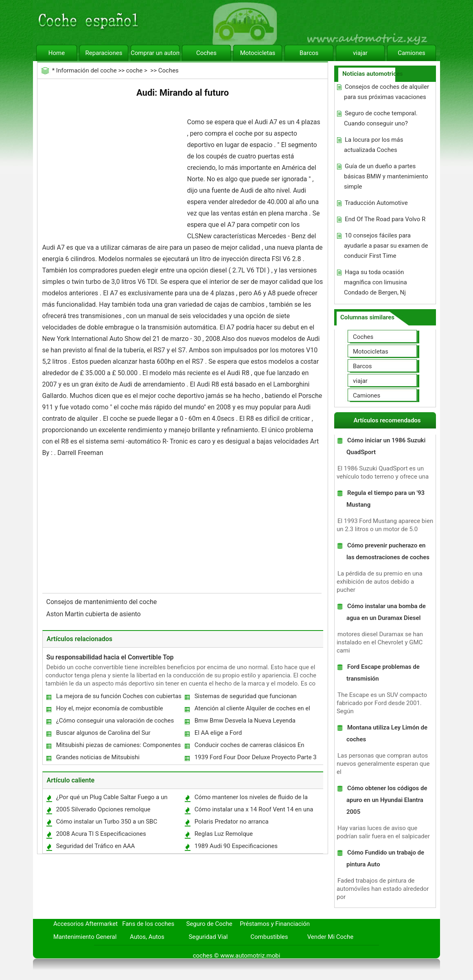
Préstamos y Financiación (275, 924)
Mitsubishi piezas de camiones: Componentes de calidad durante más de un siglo (118, 747)
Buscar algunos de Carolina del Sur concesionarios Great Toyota (103, 735)
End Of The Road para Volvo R (385, 219)
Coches (206, 53)
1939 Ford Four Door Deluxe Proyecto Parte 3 (256, 757)
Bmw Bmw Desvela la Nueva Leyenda (245, 721)
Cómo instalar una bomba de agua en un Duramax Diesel (386, 612)
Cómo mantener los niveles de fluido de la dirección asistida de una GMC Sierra (251, 799)
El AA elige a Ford (218, 733)
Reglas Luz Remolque (224, 834)
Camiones (411, 53)
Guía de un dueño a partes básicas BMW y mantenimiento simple (386, 176)
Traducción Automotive (376, 203)
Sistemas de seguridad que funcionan (246, 696)
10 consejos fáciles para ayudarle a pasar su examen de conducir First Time (386, 246)
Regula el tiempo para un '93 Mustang (385, 499)
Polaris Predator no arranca (232, 822)
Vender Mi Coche (331, 937)
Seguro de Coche (209, 924)
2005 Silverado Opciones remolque (103, 809)
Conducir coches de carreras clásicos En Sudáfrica (249, 747)
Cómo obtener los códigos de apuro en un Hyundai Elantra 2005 (387, 800)
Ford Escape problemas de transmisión (383, 673)
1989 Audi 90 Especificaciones (236, 846)
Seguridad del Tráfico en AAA (96, 846)
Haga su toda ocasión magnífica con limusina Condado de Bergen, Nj (376, 282)
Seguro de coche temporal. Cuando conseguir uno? (381, 118)
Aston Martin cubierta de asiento (94, 614)
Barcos (309, 53)
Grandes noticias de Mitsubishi (98, 757)
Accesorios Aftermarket (85, 924)
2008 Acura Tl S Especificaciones (101, 834)
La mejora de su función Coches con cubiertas (119, 696)
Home (57, 53)
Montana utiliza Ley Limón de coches (387, 733)
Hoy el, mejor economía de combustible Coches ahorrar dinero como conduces (109, 710)
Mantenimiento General (85, 937)
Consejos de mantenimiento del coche (103, 602)
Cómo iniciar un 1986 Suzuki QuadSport (386, 446)
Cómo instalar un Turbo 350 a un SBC (107, 822)
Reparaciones (104, 53)
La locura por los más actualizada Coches (373, 145)
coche (134, 70)
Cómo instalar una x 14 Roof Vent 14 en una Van (254, 811)
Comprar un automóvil (155, 53)
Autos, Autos (147, 937)
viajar (360, 53)
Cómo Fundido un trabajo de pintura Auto (385, 858)
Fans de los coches (148, 924)
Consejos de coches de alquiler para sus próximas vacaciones (387, 92)
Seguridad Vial (208, 937)
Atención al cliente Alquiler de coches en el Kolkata (252, 710)
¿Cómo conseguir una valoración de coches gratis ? (115, 722)
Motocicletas (258, 53)
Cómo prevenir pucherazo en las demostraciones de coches (388, 551)
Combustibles (269, 937)
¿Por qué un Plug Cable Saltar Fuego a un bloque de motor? (112, 799)
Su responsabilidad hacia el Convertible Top (110, 657)
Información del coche (86, 70)
